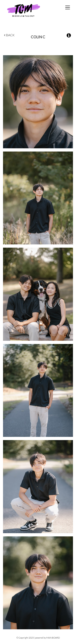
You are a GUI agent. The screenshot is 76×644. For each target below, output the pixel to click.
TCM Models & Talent (30, 10)
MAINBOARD (53, 638)
